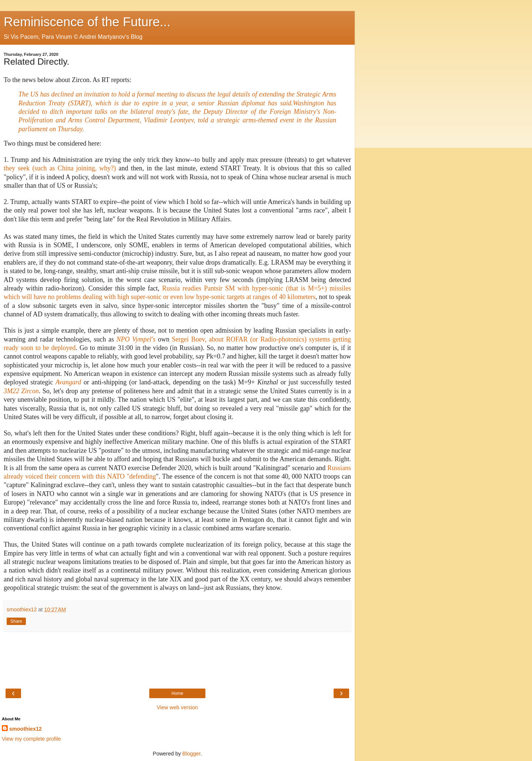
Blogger (192, 754)
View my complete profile (31, 739)
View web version (177, 707)
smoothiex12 (25, 729)
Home (177, 693)
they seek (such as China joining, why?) (60, 168)
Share (16, 621)
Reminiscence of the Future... (87, 22)
